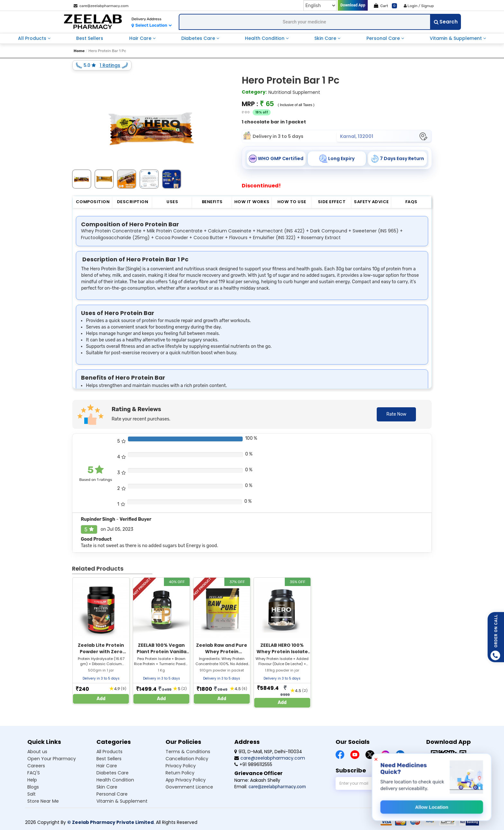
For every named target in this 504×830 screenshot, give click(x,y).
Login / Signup (419, 6)
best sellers (90, 38)
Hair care (107, 766)
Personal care (112, 794)
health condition (265, 38)
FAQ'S (34, 773)
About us (37, 752)
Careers (36, 766)
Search (446, 22)
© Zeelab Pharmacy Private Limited (110, 822)
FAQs (411, 202)
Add (101, 699)
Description (133, 202)
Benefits (212, 202)
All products (109, 752)
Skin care (107, 787)
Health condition (115, 780)
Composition (93, 202)
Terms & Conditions (188, 752)
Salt (32, 794)
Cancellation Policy (187, 759)
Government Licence (189, 787)
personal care (384, 38)
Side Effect (332, 202)
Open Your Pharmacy (52, 759)
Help (32, 780)
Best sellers (109, 759)
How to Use (292, 202)
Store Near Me (43, 801)
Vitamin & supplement (122, 801)
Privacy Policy (181, 766)
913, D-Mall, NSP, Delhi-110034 (268, 752)
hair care (141, 38)
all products (33, 38)
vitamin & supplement (456, 38)
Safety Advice (371, 202)
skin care (326, 38)
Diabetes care (113, 773)
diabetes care (199, 38)
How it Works (252, 202)
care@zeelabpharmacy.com (101, 6)
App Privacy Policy (186, 780)
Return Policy (180, 773)
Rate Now (396, 414)
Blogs (33, 787)
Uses (172, 202)
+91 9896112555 (253, 764)
